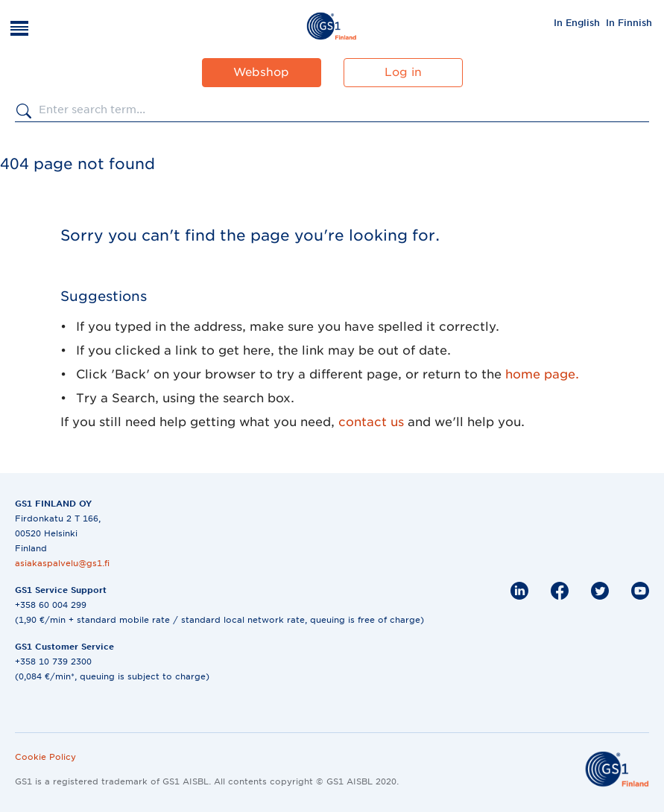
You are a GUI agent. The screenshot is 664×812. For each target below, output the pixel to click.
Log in (403, 72)
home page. (542, 374)
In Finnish (629, 23)
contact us (371, 422)
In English (577, 23)
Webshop (261, 72)
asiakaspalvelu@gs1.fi (62, 563)
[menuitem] (577, 22)
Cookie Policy (45, 757)
